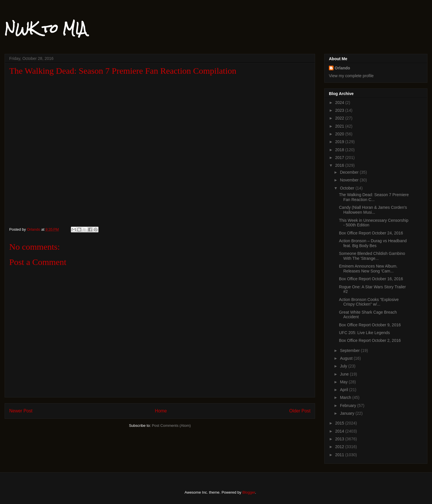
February (348, 406)
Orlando (342, 68)
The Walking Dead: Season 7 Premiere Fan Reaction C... (374, 197)
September (350, 350)
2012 (340, 447)
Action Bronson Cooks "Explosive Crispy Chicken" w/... (369, 302)
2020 (340, 134)
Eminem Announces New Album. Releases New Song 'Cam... (368, 269)
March (346, 397)
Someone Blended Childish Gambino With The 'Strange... (372, 256)
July (344, 366)
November (350, 180)
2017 (340, 158)
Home (161, 411)
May (344, 382)
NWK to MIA (46, 29)
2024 (340, 103)
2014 (340, 431)
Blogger (249, 492)
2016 (340, 165)
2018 (340, 150)
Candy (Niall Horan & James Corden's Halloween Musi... (373, 210)
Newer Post (21, 411)
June (345, 374)
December (350, 172)
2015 (340, 423)
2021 (340, 126)
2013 (340, 439)
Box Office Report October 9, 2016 (370, 325)
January (348, 413)
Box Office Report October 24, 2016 (371, 233)
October (348, 188)
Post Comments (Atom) (171, 426)
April (344, 390)
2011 (340, 455)
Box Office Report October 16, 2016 (371, 279)
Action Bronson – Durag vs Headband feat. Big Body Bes (373, 243)
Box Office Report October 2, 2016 (370, 340)
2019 (340, 142)
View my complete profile (351, 76)
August (347, 358)
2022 (340, 118)
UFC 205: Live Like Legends (364, 333)
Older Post (300, 411)
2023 (340, 110)
